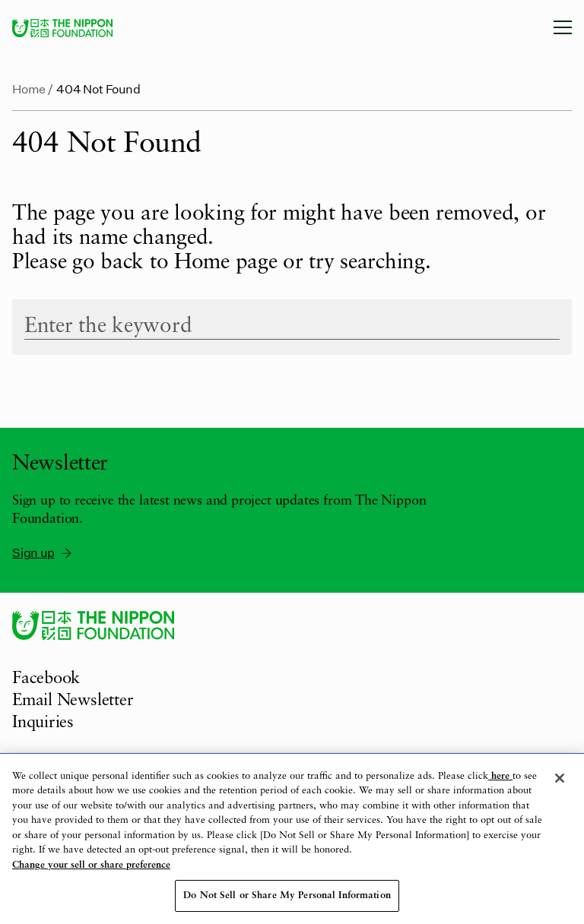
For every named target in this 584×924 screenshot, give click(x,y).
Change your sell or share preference (91, 865)
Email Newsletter (73, 701)
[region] (292, 839)
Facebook (46, 679)
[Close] (560, 778)
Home (29, 89)
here (500, 776)
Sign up (43, 552)
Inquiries (43, 723)
